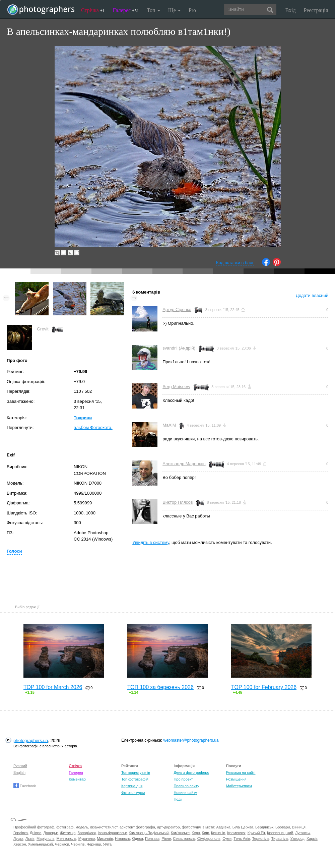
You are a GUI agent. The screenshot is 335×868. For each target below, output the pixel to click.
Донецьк (50, 833)
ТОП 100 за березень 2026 (160, 687)
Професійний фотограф (34, 827)
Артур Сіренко (177, 309)
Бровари (283, 827)
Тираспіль (280, 839)
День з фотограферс (191, 772)
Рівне (166, 839)
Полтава (152, 839)
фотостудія (191, 827)
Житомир (68, 833)
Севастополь (184, 839)
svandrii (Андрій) (179, 348)
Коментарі (78, 779)
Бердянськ (264, 827)
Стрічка (93, 10)
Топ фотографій (135, 779)
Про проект (183, 779)
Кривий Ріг (256, 833)
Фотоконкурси (133, 793)
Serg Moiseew (176, 387)
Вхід (291, 10)
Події (178, 799)
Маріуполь (45, 839)
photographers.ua (31, 740)
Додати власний (312, 295)
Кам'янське (180, 833)
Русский (20, 766)
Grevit (43, 329)
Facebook (25, 786)
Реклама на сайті (241, 772)
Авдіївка (223, 827)
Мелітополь (66, 839)
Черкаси (62, 844)
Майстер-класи (239, 786)
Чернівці (94, 844)
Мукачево (87, 839)
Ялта (107, 844)
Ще (174, 10)
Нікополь (122, 839)
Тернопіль (261, 839)
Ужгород (297, 839)
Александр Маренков (184, 464)
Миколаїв (105, 839)
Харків (312, 839)
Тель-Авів (242, 839)
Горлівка (21, 833)
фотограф (65, 827)
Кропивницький (280, 833)
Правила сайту (186, 786)
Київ (206, 833)
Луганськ (303, 833)
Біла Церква (243, 827)
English (19, 772)
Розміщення (236, 779)
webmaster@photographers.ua (191, 740)
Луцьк (18, 839)
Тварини (83, 418)
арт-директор (169, 827)
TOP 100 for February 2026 (264, 687)
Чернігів (78, 844)
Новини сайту (185, 793)
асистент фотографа (137, 827)
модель (82, 827)
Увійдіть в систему (151, 542)
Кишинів (218, 833)
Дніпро (36, 833)
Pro (192, 10)
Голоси (14, 551)
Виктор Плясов (178, 502)
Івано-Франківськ (112, 833)
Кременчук (236, 833)
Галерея (126, 10)
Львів (30, 839)
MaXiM (169, 425)
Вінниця (299, 827)
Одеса (137, 839)
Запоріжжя (87, 833)
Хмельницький (41, 844)
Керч (196, 833)
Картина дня (132, 786)
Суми (227, 839)
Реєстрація (316, 10)
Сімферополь (209, 839)
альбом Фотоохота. (93, 427)
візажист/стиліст (104, 827)
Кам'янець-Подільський (149, 833)
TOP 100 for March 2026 (53, 687)
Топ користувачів (136, 772)
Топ (153, 10)
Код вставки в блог (235, 263)
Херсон (20, 844)
